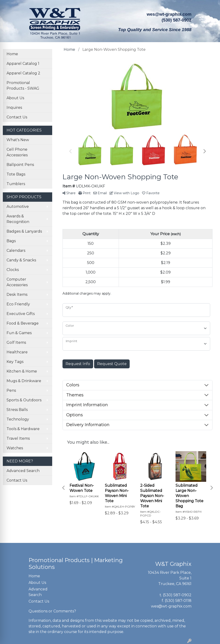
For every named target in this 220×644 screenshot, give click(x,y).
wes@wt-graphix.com (169, 14)
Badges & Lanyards (24, 231)
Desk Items (17, 295)
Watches (15, 448)
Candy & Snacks (21, 260)
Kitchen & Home (22, 371)
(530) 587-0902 (177, 595)
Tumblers (16, 184)
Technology (18, 419)
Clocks (13, 270)
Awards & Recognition (18, 219)
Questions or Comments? (52, 611)
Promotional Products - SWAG (23, 86)
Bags (11, 241)
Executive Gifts (21, 314)
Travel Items (18, 438)
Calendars (16, 251)
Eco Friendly (18, 304)
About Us (15, 98)
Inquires (14, 108)
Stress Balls (17, 410)
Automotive (18, 207)
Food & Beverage (23, 323)
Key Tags (15, 362)
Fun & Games (19, 333)
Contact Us (17, 117)
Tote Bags (16, 174)
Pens (11, 390)
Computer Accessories (17, 282)
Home (12, 54)
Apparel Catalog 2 (23, 73)
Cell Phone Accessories (17, 152)
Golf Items (16, 342)
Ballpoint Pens (20, 165)
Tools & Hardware (23, 429)
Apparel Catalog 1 (23, 64)
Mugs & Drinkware (24, 381)
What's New (18, 140)
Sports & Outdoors (24, 400)
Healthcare (17, 352)
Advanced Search (23, 471)
